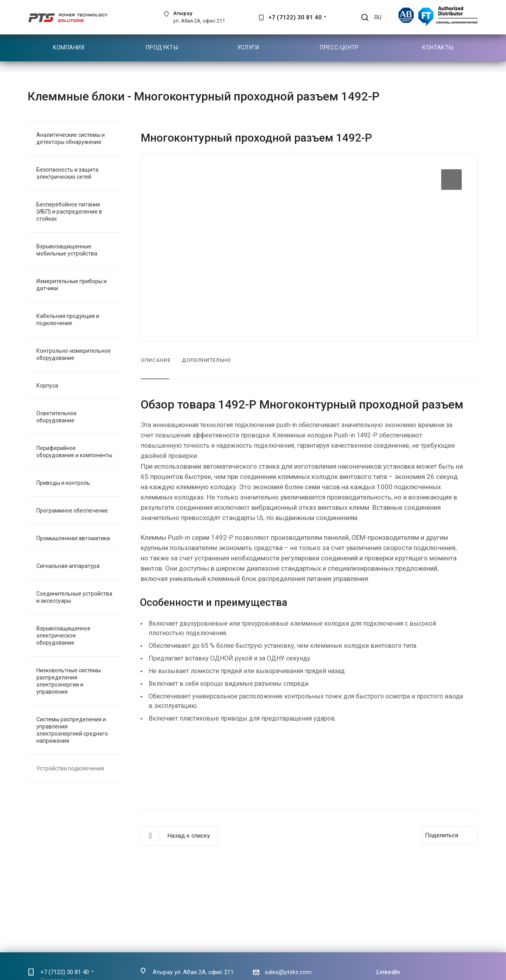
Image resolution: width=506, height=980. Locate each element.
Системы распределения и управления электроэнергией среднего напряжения (72, 730)
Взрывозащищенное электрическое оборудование (63, 636)
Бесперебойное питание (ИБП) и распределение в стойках (69, 212)
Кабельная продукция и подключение (68, 320)
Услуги (248, 47)
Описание (156, 360)
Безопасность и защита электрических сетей (67, 173)
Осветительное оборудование (57, 417)
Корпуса (47, 386)
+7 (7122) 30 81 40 (295, 17)
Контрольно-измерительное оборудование (74, 354)
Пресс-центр (339, 47)
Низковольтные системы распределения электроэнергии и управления (69, 681)
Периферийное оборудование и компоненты (74, 452)
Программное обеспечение (72, 511)
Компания (69, 47)
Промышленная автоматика (73, 538)
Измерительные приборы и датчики (72, 285)
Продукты (162, 47)
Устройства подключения (70, 768)
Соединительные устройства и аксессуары (74, 597)
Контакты (438, 47)
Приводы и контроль (63, 483)
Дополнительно (206, 360)
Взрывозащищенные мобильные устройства (67, 250)
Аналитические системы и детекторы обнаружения (71, 138)
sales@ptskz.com (288, 972)
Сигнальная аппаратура (68, 566)
